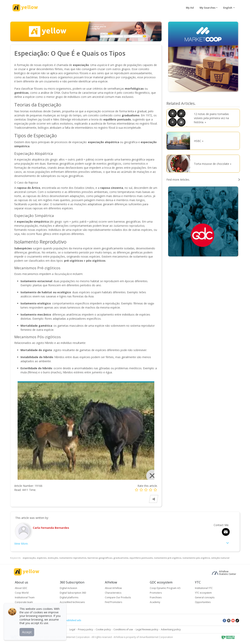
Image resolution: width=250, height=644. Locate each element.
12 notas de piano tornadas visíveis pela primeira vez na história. (211, 118)
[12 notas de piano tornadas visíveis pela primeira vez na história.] (179, 118)
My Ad (190, 8)
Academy (155, 602)
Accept (27, 632)
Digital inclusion (68, 588)
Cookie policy (103, 629)
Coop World (22, 593)
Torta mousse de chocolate (212, 164)
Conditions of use (123, 629)
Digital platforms (69, 597)
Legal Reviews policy (147, 629)
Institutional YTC (204, 588)
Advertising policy (171, 629)
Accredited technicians (72, 602)
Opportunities (203, 602)
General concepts (205, 597)
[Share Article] (154, 499)
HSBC (198, 141)
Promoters (156, 593)
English (228, 8)
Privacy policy (85, 629)
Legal (72, 629)
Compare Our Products (118, 597)
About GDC (21, 588)
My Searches (208, 8)
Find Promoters (113, 602)
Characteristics (113, 593)
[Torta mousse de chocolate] (179, 164)
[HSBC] (179, 141)
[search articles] (203, 180)
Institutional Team (25, 597)
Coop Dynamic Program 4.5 (165, 588)
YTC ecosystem (203, 593)
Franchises (156, 597)
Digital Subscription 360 (73, 593)
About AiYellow (113, 588)
